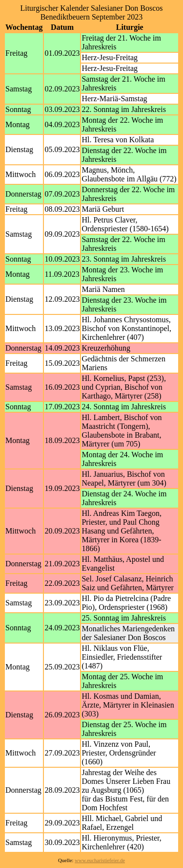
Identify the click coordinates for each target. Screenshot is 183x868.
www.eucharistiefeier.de (100, 860)
